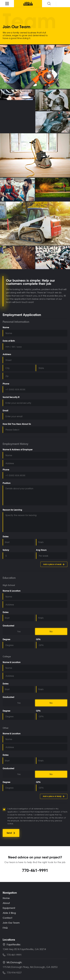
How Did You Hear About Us (17, 424)
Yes (19, 631)
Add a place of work (54, 564)
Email (5, 411)
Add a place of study (54, 796)
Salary (6, 550)
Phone (6, 384)
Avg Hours (41, 550)
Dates (6, 537)
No (51, 631)
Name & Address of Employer (18, 450)
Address (7, 354)
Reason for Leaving (12, 510)
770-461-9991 (35, 870)
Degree (6, 639)
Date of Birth (9, 341)
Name (6, 328)
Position (7, 483)
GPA (38, 639)
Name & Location (12, 591)
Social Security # (11, 397)
